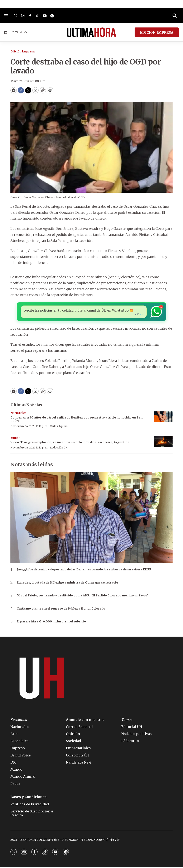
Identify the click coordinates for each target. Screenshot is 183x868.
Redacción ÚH (59, 448)
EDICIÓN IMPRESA (157, 32)
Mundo (15, 439)
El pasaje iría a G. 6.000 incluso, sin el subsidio (51, 622)
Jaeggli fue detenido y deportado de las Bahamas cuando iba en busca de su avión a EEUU (84, 570)
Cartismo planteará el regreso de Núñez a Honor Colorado (61, 609)
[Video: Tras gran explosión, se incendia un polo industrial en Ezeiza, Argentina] (163, 442)
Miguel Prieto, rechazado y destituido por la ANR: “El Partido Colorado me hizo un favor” (83, 596)
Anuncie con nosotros (85, 720)
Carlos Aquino (59, 427)
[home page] (91, 32)
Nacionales (18, 414)
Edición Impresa (23, 52)
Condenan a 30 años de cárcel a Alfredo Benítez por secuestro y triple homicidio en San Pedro (76, 420)
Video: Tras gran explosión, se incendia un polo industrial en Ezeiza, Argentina (70, 443)
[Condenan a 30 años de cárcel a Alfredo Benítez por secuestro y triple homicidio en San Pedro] (163, 417)
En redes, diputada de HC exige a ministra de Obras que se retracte (67, 583)
